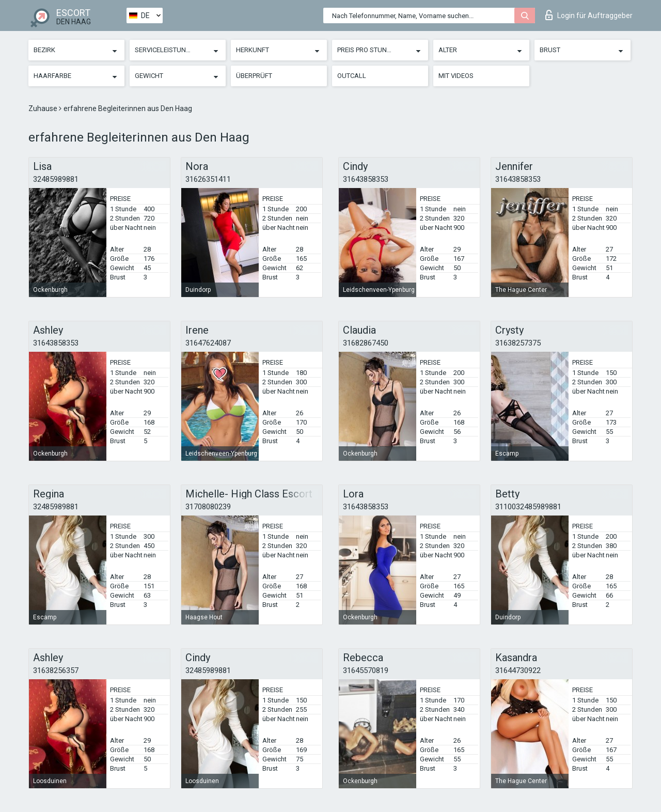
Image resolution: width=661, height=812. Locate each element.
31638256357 (56, 670)
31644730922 (518, 670)
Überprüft (254, 76)
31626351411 (208, 179)
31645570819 (366, 670)
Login (589, 15)
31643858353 (366, 179)
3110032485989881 (528, 507)
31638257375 (518, 343)
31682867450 (366, 343)
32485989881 (56, 179)
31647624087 (208, 343)
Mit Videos (456, 76)
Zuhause (44, 108)
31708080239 (208, 507)
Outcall (352, 76)
